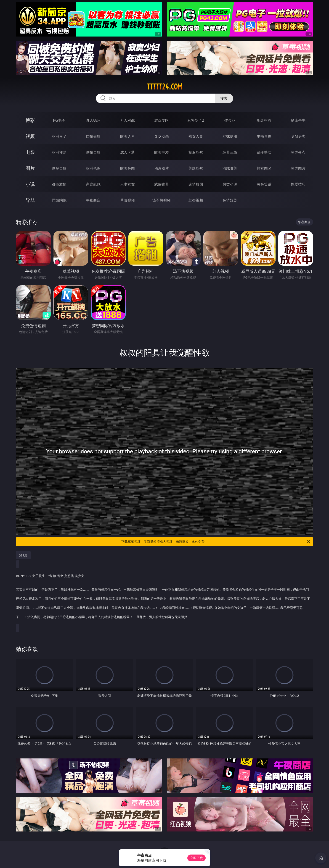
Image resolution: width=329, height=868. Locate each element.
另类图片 (298, 168)
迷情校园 (196, 184)
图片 (30, 168)
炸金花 (230, 120)
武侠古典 (162, 184)
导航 (30, 200)
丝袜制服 (230, 136)
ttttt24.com (165, 87)
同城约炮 (59, 200)
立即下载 (196, 858)
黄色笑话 (264, 184)
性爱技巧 (298, 184)
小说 (30, 184)
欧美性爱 (162, 152)
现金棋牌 (264, 120)
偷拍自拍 (93, 152)
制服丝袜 (196, 152)
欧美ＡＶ (127, 136)
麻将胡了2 (196, 120)
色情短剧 (230, 200)
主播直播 (264, 136)
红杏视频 (196, 200)
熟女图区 (264, 168)
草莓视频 (127, 200)
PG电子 (59, 120)
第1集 (23, 555)
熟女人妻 (196, 136)
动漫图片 (162, 168)
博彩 (30, 120)
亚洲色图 (93, 168)
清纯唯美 (230, 168)
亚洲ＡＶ (59, 136)
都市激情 (59, 184)
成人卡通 (127, 152)
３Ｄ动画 (162, 136)
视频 (30, 136)
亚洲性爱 (59, 152)
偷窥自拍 (59, 168)
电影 (30, 152)
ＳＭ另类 (298, 136)
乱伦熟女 (264, 152)
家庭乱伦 (93, 184)
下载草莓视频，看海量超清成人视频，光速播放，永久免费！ (216, 542)
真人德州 (93, 120)
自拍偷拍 (93, 136)
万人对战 (127, 120)
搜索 (224, 98)
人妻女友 (127, 184)
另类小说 (230, 184)
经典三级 (230, 152)
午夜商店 (93, 200)
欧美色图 (127, 168)
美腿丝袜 (196, 168)
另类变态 (298, 152)
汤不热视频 (162, 200)
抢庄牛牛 (298, 120)
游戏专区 (162, 120)
